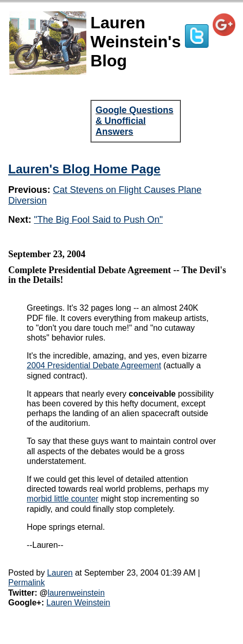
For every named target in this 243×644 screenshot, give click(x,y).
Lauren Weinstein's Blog (136, 42)
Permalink (26, 583)
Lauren (60, 573)
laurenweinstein (76, 593)
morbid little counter (63, 499)
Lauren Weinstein (78, 603)
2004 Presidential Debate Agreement (94, 365)
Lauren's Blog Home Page (84, 169)
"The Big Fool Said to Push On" (98, 220)
